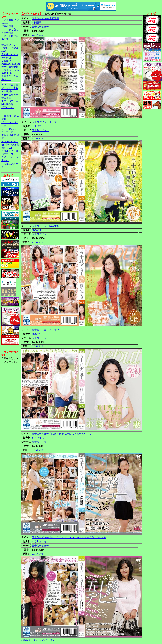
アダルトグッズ (10, 151)
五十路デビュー (40, 27)
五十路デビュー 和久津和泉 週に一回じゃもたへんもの (61, 434)
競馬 (4, 116)
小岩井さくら (39, 542)
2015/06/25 (37, 35)
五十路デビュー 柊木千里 (45, 330)
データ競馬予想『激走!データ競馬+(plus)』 (10, 70)
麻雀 (4, 119)
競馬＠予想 (7, 26)
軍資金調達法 (9, 135)
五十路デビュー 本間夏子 (45, 19)
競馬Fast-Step (8, 107)
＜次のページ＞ (46, 640)
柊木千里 (37, 334)
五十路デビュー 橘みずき (45, 226)
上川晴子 (37, 126)
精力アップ (7, 154)
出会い (5, 160)
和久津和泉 (38, 438)
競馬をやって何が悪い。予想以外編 (10, 48)
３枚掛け (6, 61)
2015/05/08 (37, 450)
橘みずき (37, 230)
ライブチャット (10, 157)
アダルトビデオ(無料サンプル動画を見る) (10, 145)
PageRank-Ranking (11, 64)
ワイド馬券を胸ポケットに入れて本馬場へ (10, 88)
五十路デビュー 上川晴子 (45, 122)
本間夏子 (37, 23)
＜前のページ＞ (29, 640)
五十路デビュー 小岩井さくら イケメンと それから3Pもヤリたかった (69, 537)
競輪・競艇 (13, 116)
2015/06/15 (37, 346)
